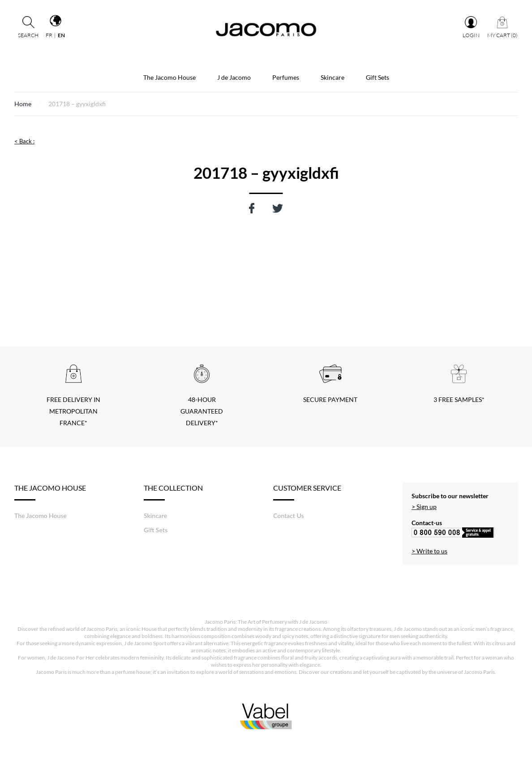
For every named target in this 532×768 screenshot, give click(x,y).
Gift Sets (378, 77)
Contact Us (289, 516)
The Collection (173, 492)
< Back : (24, 141)
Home (23, 104)
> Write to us (429, 551)
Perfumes (286, 77)
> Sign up (424, 507)
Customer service (307, 492)
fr (49, 35)
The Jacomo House (169, 77)
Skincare (332, 77)
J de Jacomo (234, 77)
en (61, 35)
